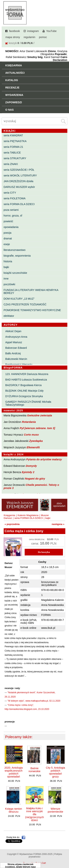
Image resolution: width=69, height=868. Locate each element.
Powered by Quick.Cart (34, 863)
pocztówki (9, 284)
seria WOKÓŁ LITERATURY (20, 175)
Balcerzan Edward (16, 348)
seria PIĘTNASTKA (15, 141)
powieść (8, 221)
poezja (7, 233)
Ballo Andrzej (13, 353)
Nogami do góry (35, 479)
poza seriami (11, 210)
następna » (58, 524)
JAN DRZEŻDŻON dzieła (18, 181)
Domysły (31, 466)
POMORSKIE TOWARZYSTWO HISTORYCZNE (32, 310)
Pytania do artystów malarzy (44, 459)
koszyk (13, 43)
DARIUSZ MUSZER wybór (19, 187)
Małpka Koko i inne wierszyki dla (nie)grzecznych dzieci (35, 814)
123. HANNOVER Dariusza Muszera (27, 374)
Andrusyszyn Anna (16, 337)
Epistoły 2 (28, 472)
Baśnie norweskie (34, 770)
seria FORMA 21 (13, 147)
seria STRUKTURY (15, 158)
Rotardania (29, 422)
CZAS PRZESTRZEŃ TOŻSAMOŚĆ (25, 304)
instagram (33, 31)
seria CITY (10, 193)
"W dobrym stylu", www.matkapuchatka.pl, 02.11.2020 (34, 701)
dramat (8, 238)
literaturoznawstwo (14, 250)
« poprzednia (12, 524)
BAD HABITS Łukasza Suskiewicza (26, 380)
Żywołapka (36, 441)
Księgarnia (9, 515)
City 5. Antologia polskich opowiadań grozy (55, 772)
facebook (14, 31)
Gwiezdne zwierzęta (39, 415)
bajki (6, 267)
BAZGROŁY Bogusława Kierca (23, 385)
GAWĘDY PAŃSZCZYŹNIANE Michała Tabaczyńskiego (28, 403)
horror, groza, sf (13, 216)
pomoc (43, 37)
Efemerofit (33, 447)
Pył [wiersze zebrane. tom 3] (37, 428)
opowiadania (11, 227)
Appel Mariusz (14, 342)
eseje (7, 244)
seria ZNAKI (11, 164)
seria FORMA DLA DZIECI (19, 204)
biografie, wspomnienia (17, 256)
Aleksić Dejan (13, 331)
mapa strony (13, 37)
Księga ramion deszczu (14, 810)
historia (8, 261)
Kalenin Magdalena (28, 515)
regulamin (30, 37)
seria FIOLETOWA (14, 198)
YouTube (51, 31)
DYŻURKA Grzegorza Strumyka (24, 396)
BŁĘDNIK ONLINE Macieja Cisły (24, 391)
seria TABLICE (12, 153)
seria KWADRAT (13, 135)
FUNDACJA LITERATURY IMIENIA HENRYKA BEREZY (31, 291)
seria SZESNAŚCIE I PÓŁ (19, 170)
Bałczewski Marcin (16, 359)
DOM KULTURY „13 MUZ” (19, 299)
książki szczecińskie (15, 273)
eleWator (9, 316)
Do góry (65, 854)
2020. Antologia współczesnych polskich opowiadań (14, 772)
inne (6, 279)
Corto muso (31, 435)
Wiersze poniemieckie (55, 810)
